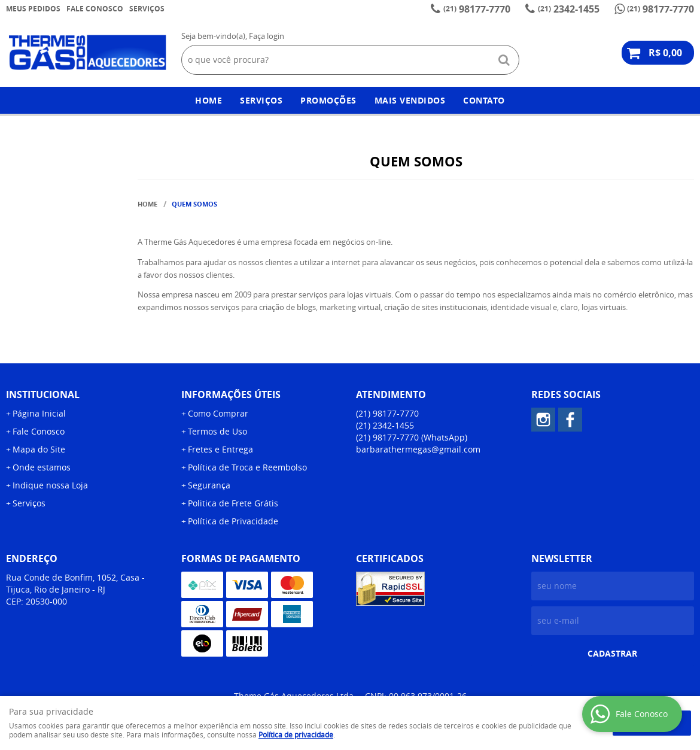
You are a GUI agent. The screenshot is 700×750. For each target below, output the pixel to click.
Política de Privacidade (233, 521)
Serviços (147, 9)
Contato (484, 100)
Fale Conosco (95, 9)
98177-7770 (477, 9)
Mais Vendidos (410, 100)
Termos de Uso (217, 431)
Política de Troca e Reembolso (247, 467)
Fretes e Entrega (220, 449)
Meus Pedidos (33, 9)
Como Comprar (218, 413)
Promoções (328, 100)
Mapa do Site (39, 449)
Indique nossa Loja (50, 485)
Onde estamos (42, 467)
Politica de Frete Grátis (233, 503)
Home (209, 100)
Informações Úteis (231, 394)
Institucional (43, 394)
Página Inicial (39, 413)
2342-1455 (569, 9)
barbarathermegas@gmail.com (418, 449)
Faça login (267, 36)
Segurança (209, 485)
